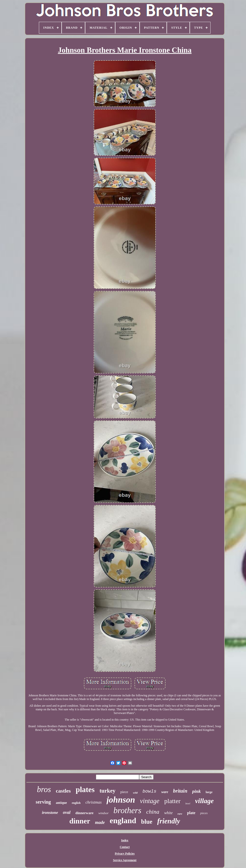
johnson (121, 800)
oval (67, 812)
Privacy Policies (125, 854)
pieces (204, 813)
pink (196, 791)
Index (125, 840)
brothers (127, 810)
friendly (169, 821)
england (123, 820)
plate (191, 813)
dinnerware (84, 813)
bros (44, 789)
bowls (150, 791)
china (153, 812)
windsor (103, 813)
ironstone (50, 813)
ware (165, 792)
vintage (150, 801)
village (204, 801)
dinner (80, 821)
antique (61, 803)
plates (85, 790)
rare (180, 814)
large (209, 792)
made (100, 822)
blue (147, 822)
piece (124, 792)
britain (180, 791)
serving (43, 802)
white (168, 813)
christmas (93, 802)
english (76, 803)
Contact (125, 847)
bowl (188, 803)
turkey (107, 791)
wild (135, 793)
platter (172, 801)
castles (63, 791)
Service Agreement (125, 860)
